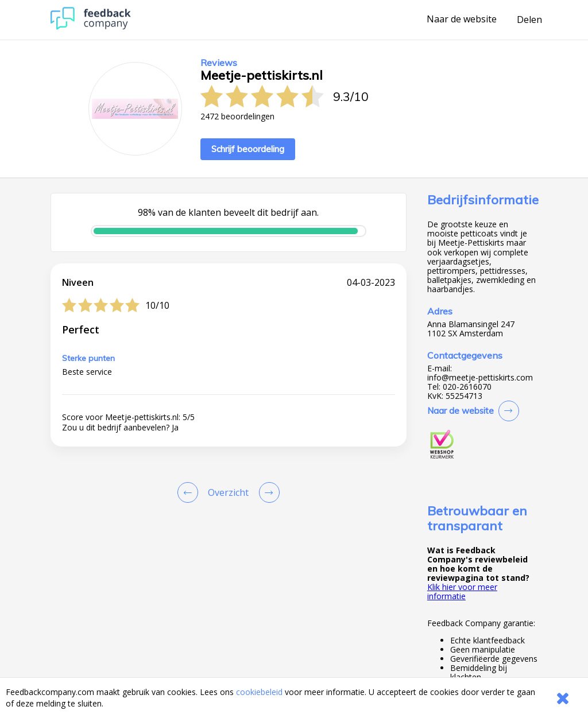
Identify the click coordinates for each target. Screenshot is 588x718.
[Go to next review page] (267, 492)
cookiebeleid (259, 692)
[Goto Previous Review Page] (190, 492)
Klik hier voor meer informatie (462, 591)
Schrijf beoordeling (248, 149)
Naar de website (462, 20)
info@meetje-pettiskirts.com (480, 378)
